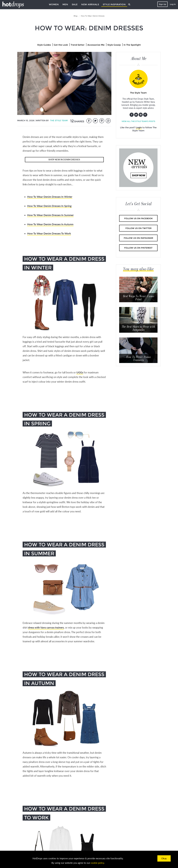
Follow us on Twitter (138, 228)
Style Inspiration (114, 4)
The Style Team (59, 120)
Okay (164, 858)
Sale (75, 4)
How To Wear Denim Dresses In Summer (50, 215)
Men (65, 4)
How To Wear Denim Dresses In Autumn (50, 224)
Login (139, 127)
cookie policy (97, 863)
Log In (173, 4)
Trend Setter (78, 45)
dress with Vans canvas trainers (46, 628)
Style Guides (44, 45)
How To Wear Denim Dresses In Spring (49, 206)
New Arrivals (90, 4)
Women (54, 4)
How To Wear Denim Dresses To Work (49, 233)
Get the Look (61, 45)
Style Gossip (114, 45)
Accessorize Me (96, 45)
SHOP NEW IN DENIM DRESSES (64, 160)
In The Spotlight (132, 45)
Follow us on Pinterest (138, 248)
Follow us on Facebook (138, 218)
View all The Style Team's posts (138, 121)
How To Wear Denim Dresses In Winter (50, 197)
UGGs (80, 372)
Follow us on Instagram (138, 238)
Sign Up (162, 4)
